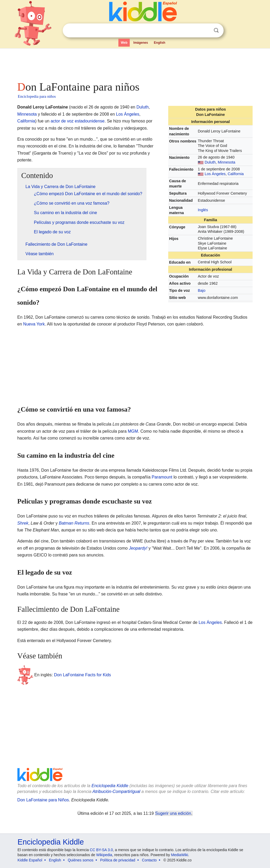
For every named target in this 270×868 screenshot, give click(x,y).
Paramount (162, 477)
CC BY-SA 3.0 (101, 850)
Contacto (149, 860)
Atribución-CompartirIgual (116, 791)
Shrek (23, 523)
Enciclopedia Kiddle (110, 786)
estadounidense (90, 121)
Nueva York (34, 324)
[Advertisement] (135, 63)
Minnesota (226, 162)
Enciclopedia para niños (37, 96)
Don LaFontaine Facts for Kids (83, 675)
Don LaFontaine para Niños (43, 800)
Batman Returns (74, 523)
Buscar (216, 30)
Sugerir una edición (173, 813)
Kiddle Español (30, 860)
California (236, 174)
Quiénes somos (81, 860)
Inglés (203, 210)
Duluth (210, 162)
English (160, 43)
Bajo (202, 290)
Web (124, 43)
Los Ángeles (215, 174)
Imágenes (141, 43)
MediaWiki (180, 855)
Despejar (205, 31)
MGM (133, 431)
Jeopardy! (138, 548)
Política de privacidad (118, 860)
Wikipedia (104, 855)
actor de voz (62, 121)
